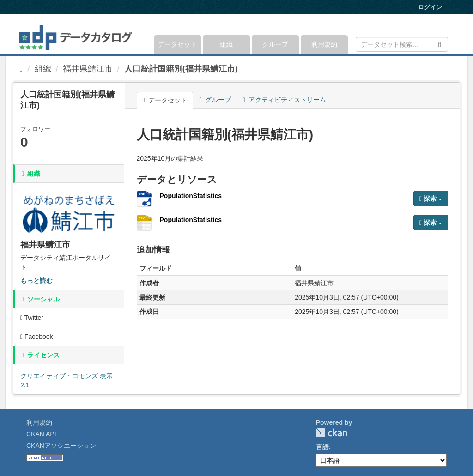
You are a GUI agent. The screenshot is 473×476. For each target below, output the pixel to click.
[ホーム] (21, 69)
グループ (275, 44)
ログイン (430, 7)
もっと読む (36, 281)
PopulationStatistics (191, 196)
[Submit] (440, 44)
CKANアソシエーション (61, 446)
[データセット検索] (402, 44)
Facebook (37, 337)
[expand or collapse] (447, 34)
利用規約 (324, 44)
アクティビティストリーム (285, 100)
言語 (322, 447)
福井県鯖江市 (88, 69)
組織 (226, 44)
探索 (431, 199)
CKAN (332, 433)
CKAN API (41, 434)
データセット (177, 44)
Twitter (32, 318)
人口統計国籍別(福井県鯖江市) (181, 69)
